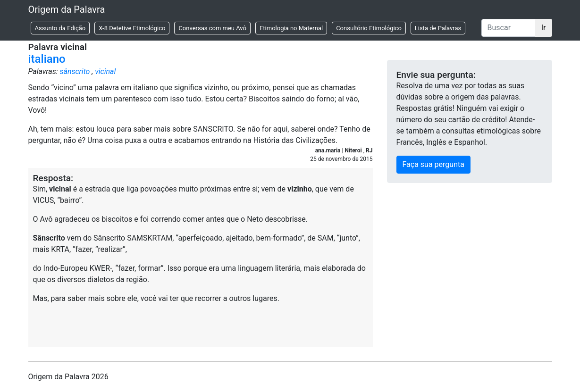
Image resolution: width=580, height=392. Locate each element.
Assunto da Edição (60, 28)
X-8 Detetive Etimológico (132, 28)
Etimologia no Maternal (291, 28)
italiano (47, 59)
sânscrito (75, 71)
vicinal (105, 71)
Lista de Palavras (438, 28)
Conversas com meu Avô (212, 28)
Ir (544, 28)
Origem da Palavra (67, 9)
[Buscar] (509, 28)
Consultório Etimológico (369, 28)
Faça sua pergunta (433, 164)
